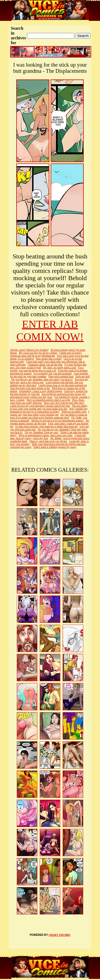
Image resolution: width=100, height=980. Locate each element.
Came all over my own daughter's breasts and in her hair (40, 406)
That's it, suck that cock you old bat (48, 441)
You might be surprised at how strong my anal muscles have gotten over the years (48, 395)
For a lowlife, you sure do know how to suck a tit (47, 369)
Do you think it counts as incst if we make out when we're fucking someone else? (49, 416)
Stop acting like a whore (49, 359)
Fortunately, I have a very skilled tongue (41, 391)
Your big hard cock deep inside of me (30, 388)
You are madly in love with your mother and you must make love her (49, 407)
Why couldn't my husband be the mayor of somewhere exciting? (49, 410)
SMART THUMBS (59, 935)
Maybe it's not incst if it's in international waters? (57, 420)
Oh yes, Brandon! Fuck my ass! (41, 432)
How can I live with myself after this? (64, 403)
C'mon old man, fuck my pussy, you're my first (48, 437)
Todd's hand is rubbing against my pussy (55, 447)
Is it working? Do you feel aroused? (53, 373)
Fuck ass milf (83, 376)
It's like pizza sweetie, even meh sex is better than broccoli (46, 426)
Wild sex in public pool (74, 412)
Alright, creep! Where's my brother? (29, 350)
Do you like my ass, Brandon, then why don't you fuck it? (42, 379)
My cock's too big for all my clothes (38, 353)
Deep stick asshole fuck (61, 376)
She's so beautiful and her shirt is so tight (48, 400)
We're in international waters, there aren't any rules (45, 435)
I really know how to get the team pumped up (62, 385)
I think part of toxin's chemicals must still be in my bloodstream (46, 354)
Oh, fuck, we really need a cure (60, 367)
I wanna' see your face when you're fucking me (50, 413)
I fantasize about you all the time (45, 365)
